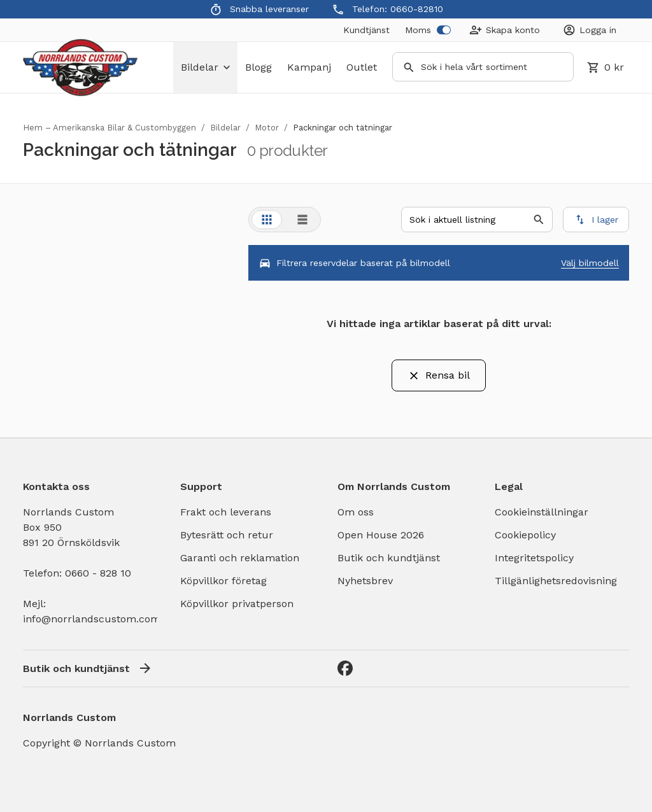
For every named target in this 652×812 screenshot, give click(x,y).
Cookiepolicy (525, 535)
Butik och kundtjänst (389, 558)
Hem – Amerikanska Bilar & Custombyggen (110, 128)
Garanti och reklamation (240, 558)
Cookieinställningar (542, 512)
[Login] (590, 30)
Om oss (356, 512)
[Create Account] (505, 30)
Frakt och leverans (226, 512)
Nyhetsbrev (365, 581)
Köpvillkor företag (223, 581)
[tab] (267, 220)
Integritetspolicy (534, 558)
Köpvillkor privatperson (237, 604)
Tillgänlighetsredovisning (556, 581)
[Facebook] (345, 668)
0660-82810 (417, 9)
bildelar (205, 67)
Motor (267, 128)
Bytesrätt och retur (227, 535)
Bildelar (225, 128)
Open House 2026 (381, 535)
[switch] (444, 30)
